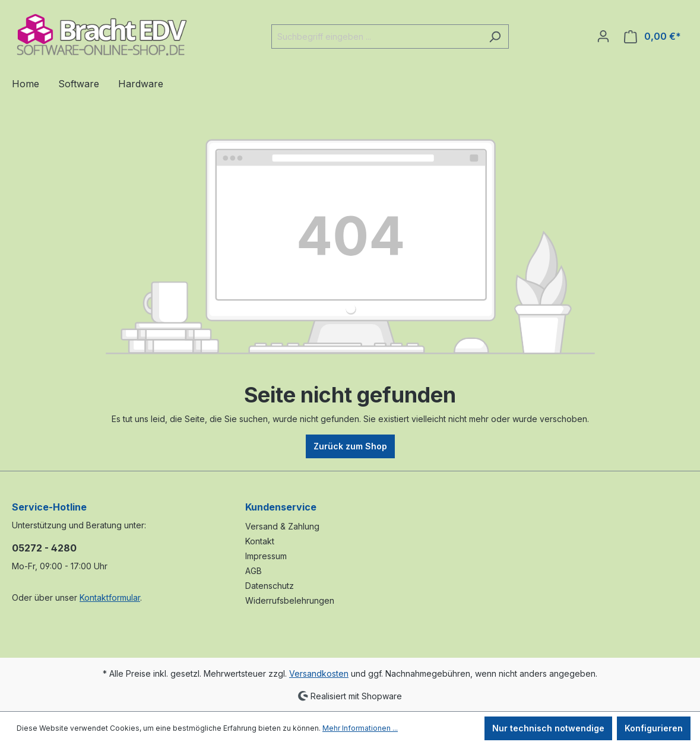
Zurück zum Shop (350, 446)
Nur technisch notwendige (548, 728)
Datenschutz (270, 586)
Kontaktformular (110, 597)
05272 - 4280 (44, 548)
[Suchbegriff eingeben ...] (376, 37)
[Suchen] (495, 37)
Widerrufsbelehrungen (290, 600)
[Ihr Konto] (603, 36)
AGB (254, 571)
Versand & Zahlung (282, 526)
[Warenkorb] (653, 37)
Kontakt (260, 541)
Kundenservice (281, 507)
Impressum (266, 556)
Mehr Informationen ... (360, 728)
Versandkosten (319, 673)
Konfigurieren (654, 728)
